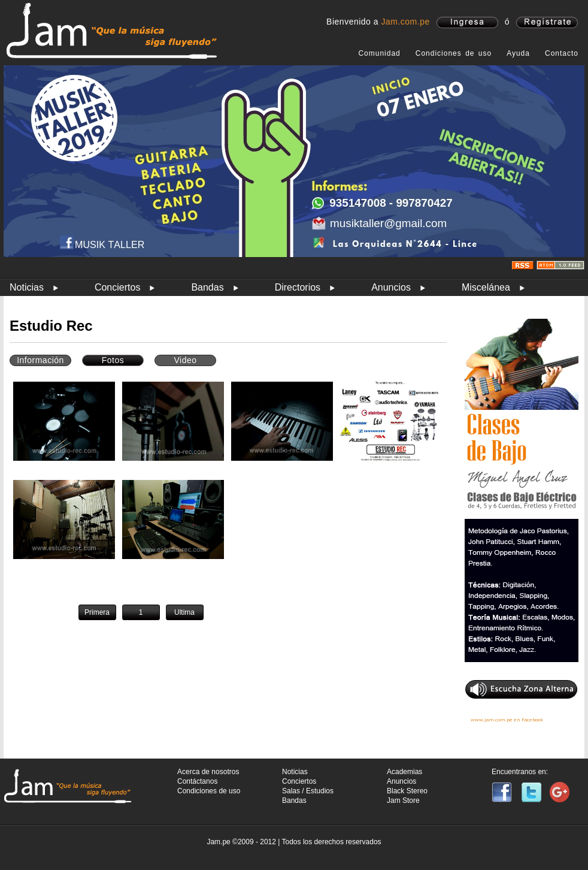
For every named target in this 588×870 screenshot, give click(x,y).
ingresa (467, 22)
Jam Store (403, 800)
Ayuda (518, 53)
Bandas (207, 287)
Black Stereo (407, 791)
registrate (547, 22)
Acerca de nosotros (208, 772)
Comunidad (379, 53)
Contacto (562, 53)
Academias (404, 772)
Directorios (298, 287)
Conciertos (117, 287)
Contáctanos (197, 781)
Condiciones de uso (454, 53)
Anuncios (391, 287)
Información (40, 360)
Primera (97, 612)
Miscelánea (486, 287)
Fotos (113, 360)
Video (185, 360)
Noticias (27, 287)
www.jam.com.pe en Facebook (507, 720)
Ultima (184, 612)
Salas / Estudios (308, 791)
